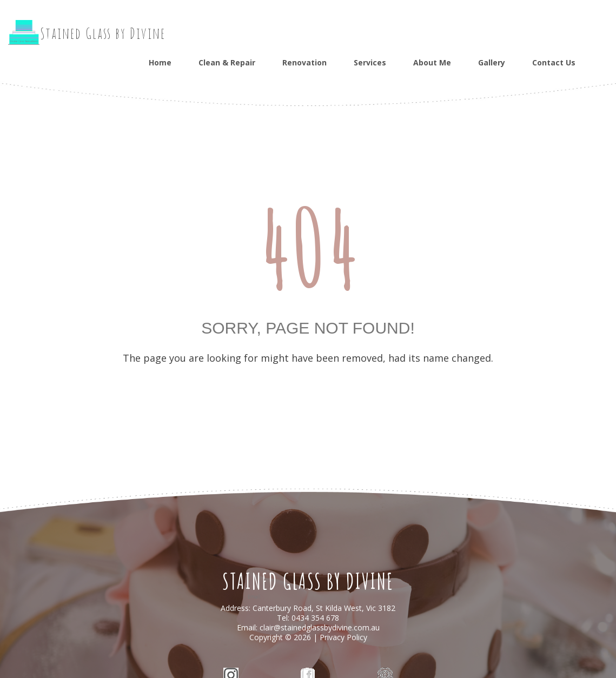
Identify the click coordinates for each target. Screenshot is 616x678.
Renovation (304, 62)
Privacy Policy (343, 637)
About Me (432, 62)
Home (160, 62)
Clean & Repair (227, 62)
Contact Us (554, 62)
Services (370, 62)
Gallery (492, 62)
